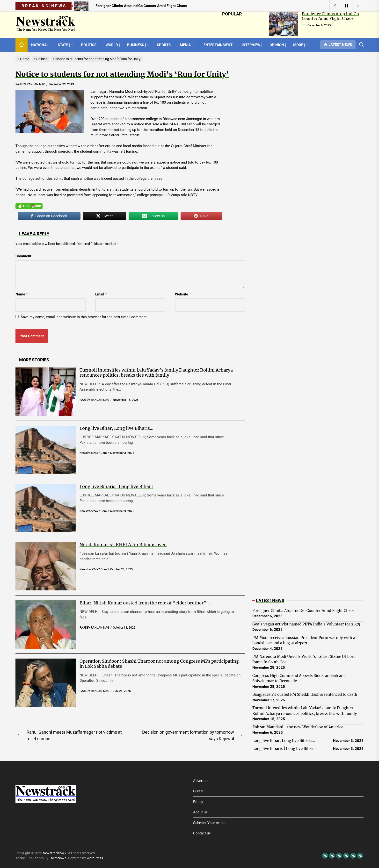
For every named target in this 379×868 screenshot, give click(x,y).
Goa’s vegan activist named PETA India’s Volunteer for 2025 (306, 624)
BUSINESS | (138, 45)
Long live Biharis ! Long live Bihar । (117, 486)
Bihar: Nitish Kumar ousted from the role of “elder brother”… (145, 603)
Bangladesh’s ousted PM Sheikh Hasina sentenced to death (305, 694)
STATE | (66, 45)
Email (101, 294)
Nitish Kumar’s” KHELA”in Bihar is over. (123, 545)
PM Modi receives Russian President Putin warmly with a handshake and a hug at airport (304, 640)
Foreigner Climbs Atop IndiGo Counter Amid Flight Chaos (330, 16)
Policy (198, 802)
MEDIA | (188, 45)
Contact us (202, 833)
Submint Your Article (210, 823)
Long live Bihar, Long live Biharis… (116, 428)
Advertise (201, 781)
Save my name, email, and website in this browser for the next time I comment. (84, 317)
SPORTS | (165, 45)
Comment (23, 256)
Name (22, 294)
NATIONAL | (41, 45)
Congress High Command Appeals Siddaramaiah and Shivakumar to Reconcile (299, 678)
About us (200, 812)
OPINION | (278, 45)
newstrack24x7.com (93, 453)
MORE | (301, 45)
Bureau (199, 791)
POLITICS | (90, 45)
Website (182, 294)
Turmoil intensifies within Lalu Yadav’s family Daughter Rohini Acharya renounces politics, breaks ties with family (156, 373)
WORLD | (113, 45)
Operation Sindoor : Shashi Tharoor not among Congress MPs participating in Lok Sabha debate (159, 664)
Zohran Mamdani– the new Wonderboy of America (298, 727)
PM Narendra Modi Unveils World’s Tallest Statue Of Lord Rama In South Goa (304, 659)
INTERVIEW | (252, 45)
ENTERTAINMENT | (219, 45)
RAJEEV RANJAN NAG (30, 84)
